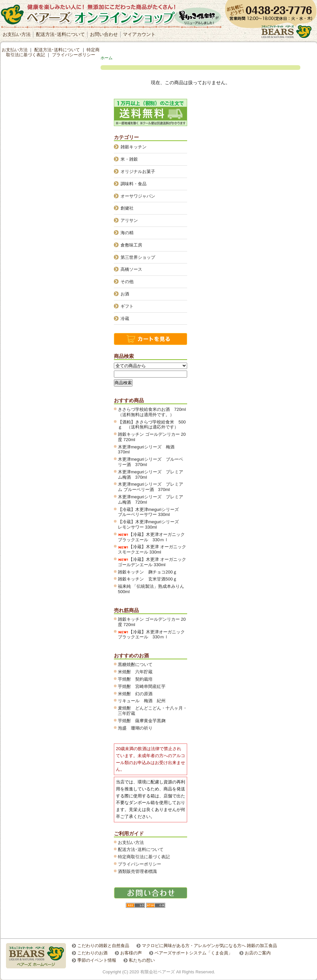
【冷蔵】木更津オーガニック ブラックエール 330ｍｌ (154, 537)
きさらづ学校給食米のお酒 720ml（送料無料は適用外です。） (152, 412)
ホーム (107, 58)
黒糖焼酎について (135, 664)
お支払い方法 (17, 34)
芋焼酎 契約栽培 (137, 679)
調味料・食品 (134, 184)
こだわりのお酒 (92, 953)
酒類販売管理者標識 (137, 871)
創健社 (127, 208)
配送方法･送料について (60, 34)
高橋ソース (131, 269)
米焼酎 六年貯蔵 (135, 672)
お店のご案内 (258, 953)
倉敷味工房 (131, 245)
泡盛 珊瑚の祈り (135, 728)
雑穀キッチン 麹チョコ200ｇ (148, 572)
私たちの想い (142, 960)
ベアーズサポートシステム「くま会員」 (193, 953)
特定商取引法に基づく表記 (144, 857)
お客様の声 (131, 953)
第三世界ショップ (138, 257)
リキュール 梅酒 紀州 (144, 701)
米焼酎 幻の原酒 (137, 694)
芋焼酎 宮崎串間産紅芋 (142, 686)
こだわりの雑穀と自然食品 (103, 946)
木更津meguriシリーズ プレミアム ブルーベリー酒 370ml (151, 487)
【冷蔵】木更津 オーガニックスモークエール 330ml (152, 549)
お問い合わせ (104, 34)
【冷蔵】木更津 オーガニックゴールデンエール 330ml (152, 562)
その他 (127, 282)
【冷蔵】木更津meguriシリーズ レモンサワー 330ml (151, 524)
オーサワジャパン (138, 196)
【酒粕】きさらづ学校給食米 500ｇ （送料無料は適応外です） (152, 425)
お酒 (125, 294)
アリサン (129, 220)
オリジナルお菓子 (138, 171)
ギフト (127, 306)
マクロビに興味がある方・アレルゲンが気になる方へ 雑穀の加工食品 (210, 946)
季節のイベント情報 (97, 960)
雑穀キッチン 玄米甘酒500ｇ (148, 579)
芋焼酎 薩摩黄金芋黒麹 (142, 721)
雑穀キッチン (134, 147)
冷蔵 (125, 319)
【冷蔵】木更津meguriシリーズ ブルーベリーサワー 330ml (151, 512)
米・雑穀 (129, 159)
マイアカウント (139, 34)
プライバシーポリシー (140, 864)
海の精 (127, 233)
